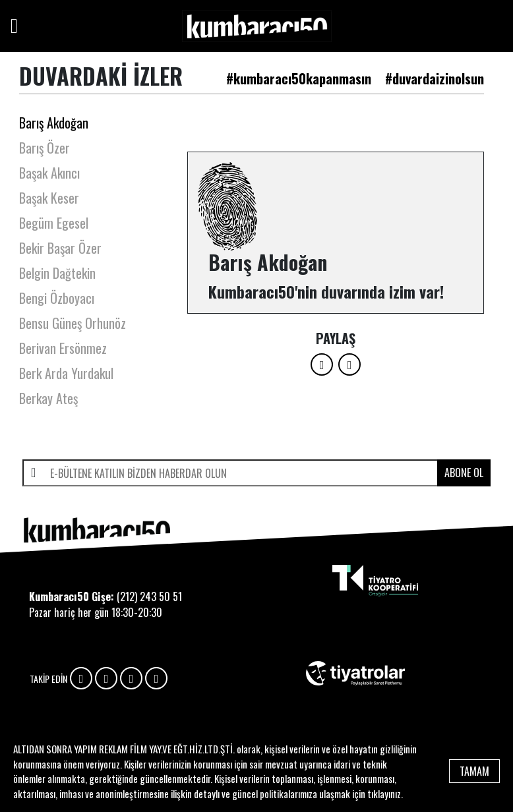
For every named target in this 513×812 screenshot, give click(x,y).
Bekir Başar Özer (60, 248)
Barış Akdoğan (54, 123)
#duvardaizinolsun (435, 78)
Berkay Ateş (48, 398)
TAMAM (474, 771)
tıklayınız (384, 794)
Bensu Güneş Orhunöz (73, 323)
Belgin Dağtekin (57, 273)
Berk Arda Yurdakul (66, 373)
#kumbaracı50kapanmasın (299, 78)
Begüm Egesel (54, 223)
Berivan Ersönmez (63, 348)
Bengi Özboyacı (57, 298)
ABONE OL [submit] (464, 473)
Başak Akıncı (49, 173)
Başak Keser (49, 198)
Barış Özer (45, 148)
